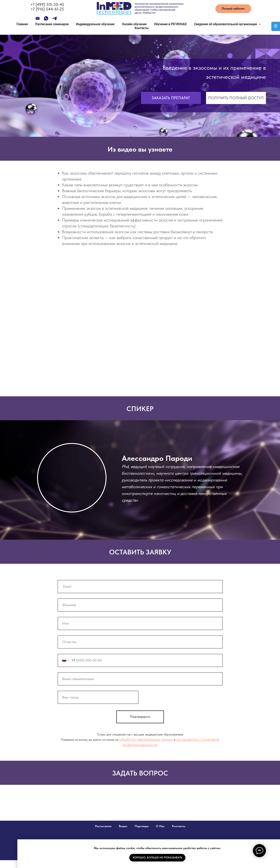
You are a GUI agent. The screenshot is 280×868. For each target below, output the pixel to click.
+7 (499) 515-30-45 (47, 4)
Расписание (103, 826)
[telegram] (55, 20)
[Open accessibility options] (276, 26)
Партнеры (142, 826)
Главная (22, 24)
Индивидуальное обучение (95, 24)
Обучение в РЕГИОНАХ (170, 24)
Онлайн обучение (134, 24)
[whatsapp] (46, 20)
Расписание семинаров (52, 24)
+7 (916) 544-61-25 (47, 9)
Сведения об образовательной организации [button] (226, 24)
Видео (123, 826)
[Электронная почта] (38, 20)
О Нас (160, 826)
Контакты (142, 28)
